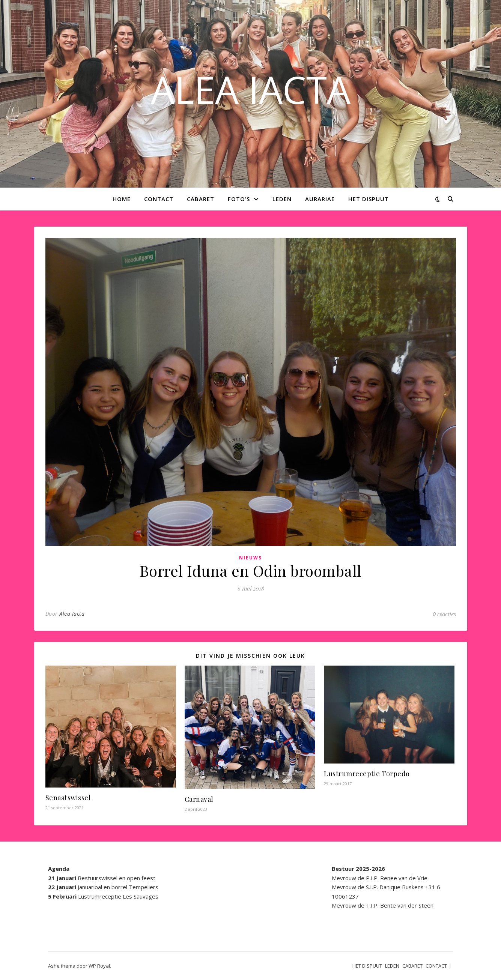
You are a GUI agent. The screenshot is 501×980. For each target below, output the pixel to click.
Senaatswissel (68, 798)
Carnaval (199, 799)
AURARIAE (320, 199)
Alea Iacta (72, 614)
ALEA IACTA (251, 89)
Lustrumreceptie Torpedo (367, 774)
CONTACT (159, 199)
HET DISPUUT (369, 199)
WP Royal (99, 966)
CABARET (201, 199)
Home (122, 199)
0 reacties (444, 614)
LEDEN (282, 199)
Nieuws (250, 558)
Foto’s (239, 199)
